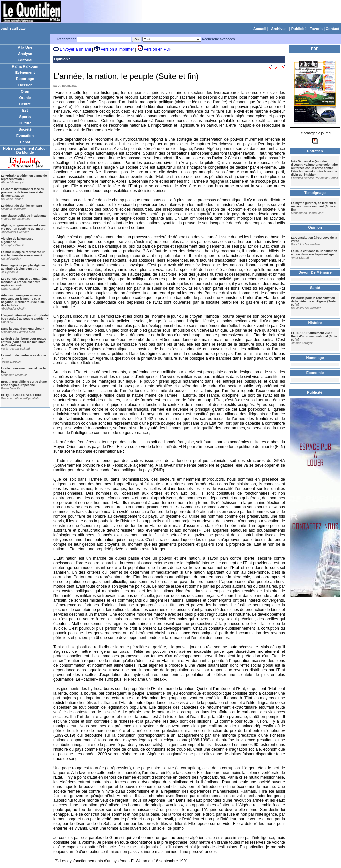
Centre (25, 104)
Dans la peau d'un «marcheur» (23, 329)
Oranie (25, 98)
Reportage (25, 79)
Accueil (260, 29)
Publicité (299, 29)
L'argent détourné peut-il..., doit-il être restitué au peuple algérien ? (25, 317)
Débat (25, 142)
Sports (25, 117)
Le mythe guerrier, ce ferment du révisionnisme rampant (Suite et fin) (314, 206)
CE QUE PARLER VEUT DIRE (22, 395)
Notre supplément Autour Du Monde (25, 150)
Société (25, 129)
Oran (25, 91)
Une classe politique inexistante (24, 216)
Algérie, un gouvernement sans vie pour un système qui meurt (23, 227)
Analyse (25, 54)
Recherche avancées (219, 39)
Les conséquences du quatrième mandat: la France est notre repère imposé (24, 282)
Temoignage (315, 193)
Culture (25, 123)
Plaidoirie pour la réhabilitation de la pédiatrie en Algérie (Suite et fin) (313, 301)
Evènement (25, 72)
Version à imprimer (117, 49)
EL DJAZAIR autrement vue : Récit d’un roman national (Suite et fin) (314, 336)
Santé (315, 288)
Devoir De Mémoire (315, 272)
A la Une (25, 47)
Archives (279, 29)
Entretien (315, 151)
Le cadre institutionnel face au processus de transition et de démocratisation (23, 192)
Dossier (25, 85)
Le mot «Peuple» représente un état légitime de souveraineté (23, 254)
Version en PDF (158, 49)
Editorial (25, 60)
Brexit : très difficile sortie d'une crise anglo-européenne (24, 383)
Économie (315, 373)
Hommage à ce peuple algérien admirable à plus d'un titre (23, 267)
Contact (333, 29)
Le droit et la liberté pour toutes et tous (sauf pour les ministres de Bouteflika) (23, 342)
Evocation (25, 136)
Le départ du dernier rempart (21, 206)
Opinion (61, 59)
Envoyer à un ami (75, 49)
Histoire (315, 323)
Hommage (315, 358)
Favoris (316, 29)
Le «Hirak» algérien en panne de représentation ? (24, 177)
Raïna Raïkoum (25, 66)
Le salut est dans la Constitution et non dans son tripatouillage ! (314, 253)
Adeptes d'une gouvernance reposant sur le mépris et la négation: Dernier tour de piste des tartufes (23, 300)
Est (25, 110)
